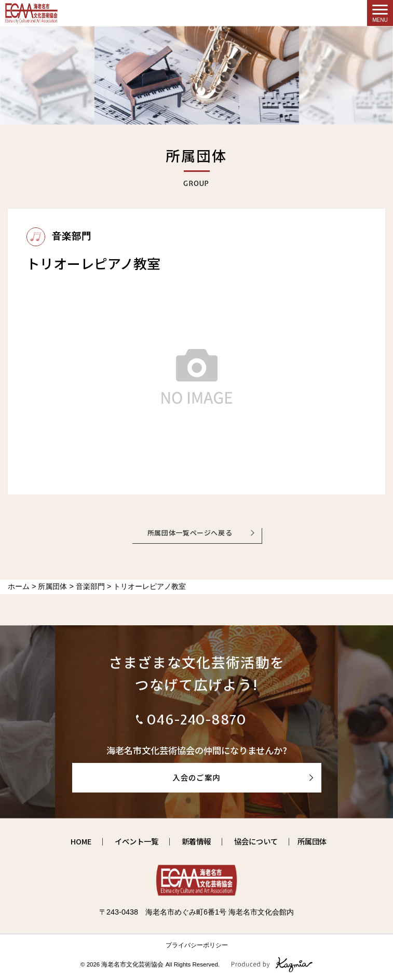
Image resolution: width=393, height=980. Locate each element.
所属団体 (312, 841)
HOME (81, 841)
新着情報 (196, 841)
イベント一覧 (137, 841)
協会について (256, 841)
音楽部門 (59, 236)
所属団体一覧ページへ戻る (190, 533)
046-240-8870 (197, 720)
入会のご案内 (196, 777)
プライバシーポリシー (197, 945)
